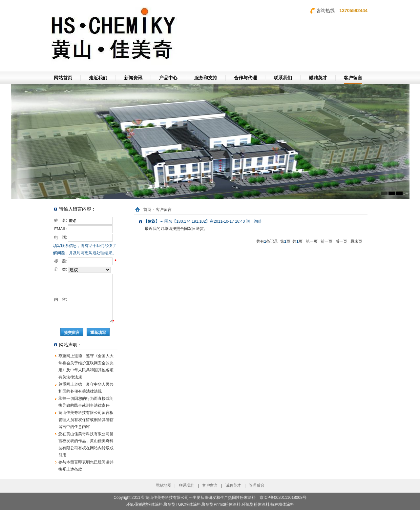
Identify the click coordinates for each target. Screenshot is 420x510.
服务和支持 (206, 78)
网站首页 (63, 78)
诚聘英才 (318, 78)
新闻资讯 (133, 78)
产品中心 (168, 78)
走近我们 (98, 78)
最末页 (356, 241)
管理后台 (257, 485)
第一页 (312, 241)
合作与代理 (245, 78)
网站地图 (163, 485)
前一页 (326, 241)
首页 (147, 210)
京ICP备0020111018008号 (283, 498)
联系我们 (283, 78)
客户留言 (353, 78)
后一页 (341, 241)
